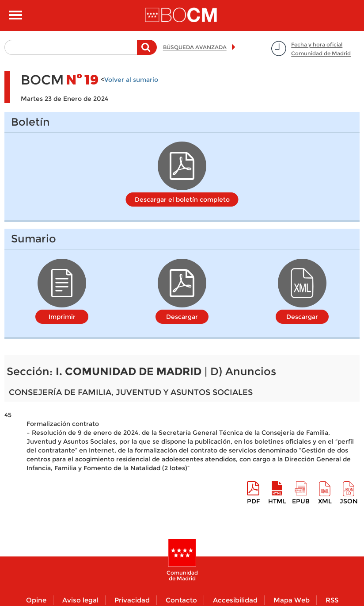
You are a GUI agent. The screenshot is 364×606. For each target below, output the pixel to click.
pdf (253, 501)
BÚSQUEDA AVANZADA (195, 47)
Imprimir (62, 317)
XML (325, 501)
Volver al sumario (131, 80)
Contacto (181, 600)
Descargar (182, 317)
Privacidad (132, 600)
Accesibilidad (235, 600)
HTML (277, 501)
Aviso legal (80, 600)
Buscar (147, 52)
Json (349, 501)
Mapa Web (292, 600)
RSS (332, 600)
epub (301, 501)
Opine (36, 600)
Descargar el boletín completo (182, 199)
